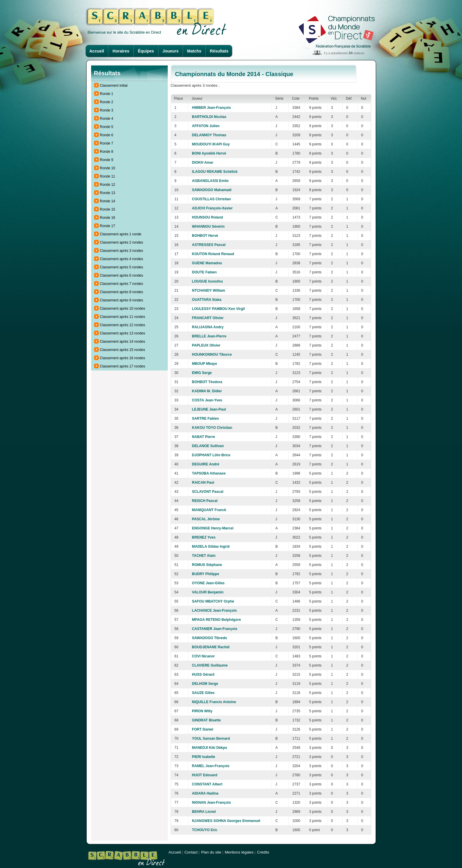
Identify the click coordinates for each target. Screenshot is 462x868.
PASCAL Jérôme (206, 519)
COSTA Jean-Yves (207, 400)
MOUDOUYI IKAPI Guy (211, 144)
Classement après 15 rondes (123, 350)
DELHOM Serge (205, 684)
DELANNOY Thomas (209, 135)
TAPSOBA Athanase (209, 473)
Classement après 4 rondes (122, 259)
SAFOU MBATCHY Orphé (213, 601)
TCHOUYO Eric (205, 830)
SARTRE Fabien (205, 419)
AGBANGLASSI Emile (210, 181)
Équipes (146, 51)
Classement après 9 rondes (122, 300)
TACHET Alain (204, 556)
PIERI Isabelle (204, 757)
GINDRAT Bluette (206, 720)
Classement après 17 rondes (123, 366)
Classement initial (114, 86)
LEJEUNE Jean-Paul (209, 409)
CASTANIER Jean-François (215, 629)
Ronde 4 (107, 119)
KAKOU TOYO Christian (212, 428)
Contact (191, 852)
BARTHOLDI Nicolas (209, 117)
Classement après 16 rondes (123, 358)
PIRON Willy (202, 711)
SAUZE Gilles (203, 693)
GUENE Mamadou (207, 263)
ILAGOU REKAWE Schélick (215, 172)
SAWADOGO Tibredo (209, 638)
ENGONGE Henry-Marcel (213, 528)
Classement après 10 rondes (123, 309)
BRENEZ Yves (204, 537)
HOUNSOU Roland (207, 217)
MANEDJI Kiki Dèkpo (209, 748)
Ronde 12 (108, 185)
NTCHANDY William (208, 291)
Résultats (219, 51)
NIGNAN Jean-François (211, 803)
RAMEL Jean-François (211, 766)
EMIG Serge (202, 373)
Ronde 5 (107, 127)
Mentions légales (239, 852)
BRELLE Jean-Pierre (209, 336)
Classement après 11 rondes (123, 317)
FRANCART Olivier (208, 318)
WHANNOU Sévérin (208, 227)
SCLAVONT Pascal (208, 492)
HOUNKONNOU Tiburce (212, 355)
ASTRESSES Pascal (209, 245)
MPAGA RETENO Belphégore (216, 620)
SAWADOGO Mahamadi (212, 190)
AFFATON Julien (206, 126)
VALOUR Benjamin (208, 592)
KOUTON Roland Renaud (213, 254)
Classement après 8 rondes (122, 292)
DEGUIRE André (205, 464)
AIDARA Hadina (205, 793)
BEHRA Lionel (204, 812)
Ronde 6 (107, 135)
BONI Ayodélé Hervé (209, 153)
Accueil (97, 51)
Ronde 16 (108, 218)
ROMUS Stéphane (207, 565)
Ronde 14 (108, 201)
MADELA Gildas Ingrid (211, 547)
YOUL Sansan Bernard (211, 739)
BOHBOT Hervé (205, 236)
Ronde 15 (108, 209)
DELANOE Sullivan (208, 446)
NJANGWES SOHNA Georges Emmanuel (226, 821)
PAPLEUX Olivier (206, 345)
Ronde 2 (107, 102)
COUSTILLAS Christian (211, 199)
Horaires (121, 51)
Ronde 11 (108, 176)
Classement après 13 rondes (123, 333)
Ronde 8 (107, 152)
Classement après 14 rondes (123, 342)
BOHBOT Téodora (207, 382)
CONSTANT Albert (207, 784)
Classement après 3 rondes (122, 251)
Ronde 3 (107, 110)
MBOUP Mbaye (204, 364)
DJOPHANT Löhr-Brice (211, 455)
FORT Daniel (203, 729)
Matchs (194, 51)
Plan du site (211, 852)
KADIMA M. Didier (207, 391)
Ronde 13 (108, 193)
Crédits (263, 852)
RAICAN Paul (203, 483)
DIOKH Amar (203, 163)
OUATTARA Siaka (207, 300)
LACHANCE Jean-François (214, 611)
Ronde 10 (108, 168)
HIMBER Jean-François (211, 108)
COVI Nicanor (203, 656)
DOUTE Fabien (204, 272)
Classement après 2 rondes (122, 242)
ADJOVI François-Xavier (212, 208)
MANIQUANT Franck (209, 510)
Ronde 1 (107, 94)
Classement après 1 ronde (121, 234)
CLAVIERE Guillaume (210, 665)
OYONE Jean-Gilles (208, 583)
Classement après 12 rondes (123, 325)
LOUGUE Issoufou (207, 281)
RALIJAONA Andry (208, 327)
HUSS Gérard (203, 675)
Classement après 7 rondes (122, 284)
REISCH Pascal (205, 501)
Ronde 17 (108, 226)
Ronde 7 (107, 143)
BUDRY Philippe (205, 574)
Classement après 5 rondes (122, 267)
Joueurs (170, 51)
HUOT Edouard (205, 775)
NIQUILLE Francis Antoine (214, 702)
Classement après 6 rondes (122, 275)
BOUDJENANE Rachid (211, 647)
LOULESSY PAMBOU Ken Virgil (218, 309)
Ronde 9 (107, 160)
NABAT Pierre (203, 437)
